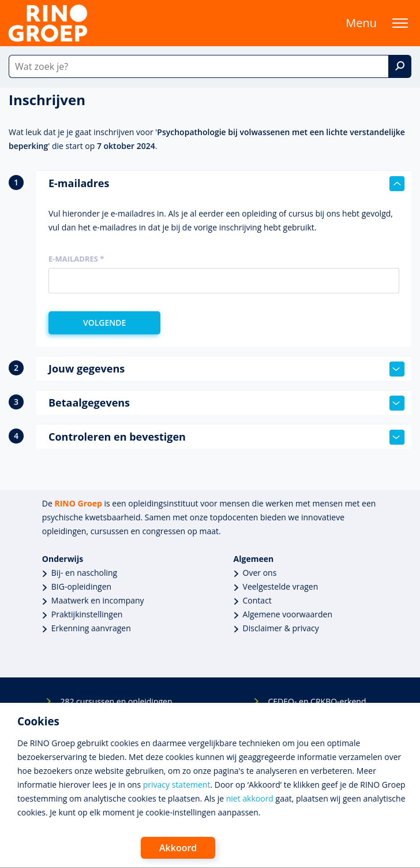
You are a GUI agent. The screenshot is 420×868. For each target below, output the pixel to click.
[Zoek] (400, 66)
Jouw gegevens (226, 369)
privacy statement (177, 785)
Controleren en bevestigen (226, 437)
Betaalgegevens (226, 403)
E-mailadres (226, 184)
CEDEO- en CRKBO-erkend (317, 701)
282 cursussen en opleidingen (116, 701)
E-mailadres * (76, 259)
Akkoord (178, 848)
